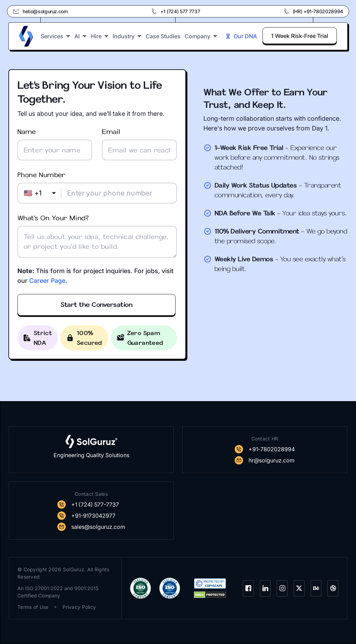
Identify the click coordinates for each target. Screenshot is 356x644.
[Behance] (316, 588)
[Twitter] (299, 588)
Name (55, 144)
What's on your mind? (97, 236)
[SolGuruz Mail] (265, 460)
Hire (100, 36)
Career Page (47, 281)
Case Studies (163, 36)
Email (139, 144)
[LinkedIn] (265, 588)
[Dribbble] (333, 588)
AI (80, 36)
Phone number (97, 187)
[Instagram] (282, 588)
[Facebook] (248, 588)
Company (201, 36)
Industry (127, 36)
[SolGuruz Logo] (26, 36)
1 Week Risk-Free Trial (300, 35)
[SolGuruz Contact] (265, 449)
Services (55, 36)
